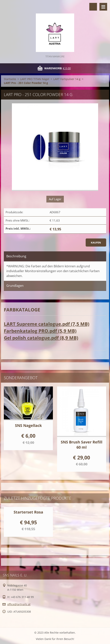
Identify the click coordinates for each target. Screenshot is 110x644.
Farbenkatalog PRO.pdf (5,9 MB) (40, 331)
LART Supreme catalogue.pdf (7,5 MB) (47, 324)
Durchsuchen (93, 7)
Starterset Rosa (28, 512)
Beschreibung (16, 256)
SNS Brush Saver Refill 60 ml (82, 445)
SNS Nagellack (28, 425)
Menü (103, 7)
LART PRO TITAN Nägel (35, 79)
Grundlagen (15, 286)
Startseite (10, 79)
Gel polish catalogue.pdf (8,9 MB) (41, 338)
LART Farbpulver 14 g (67, 79)
